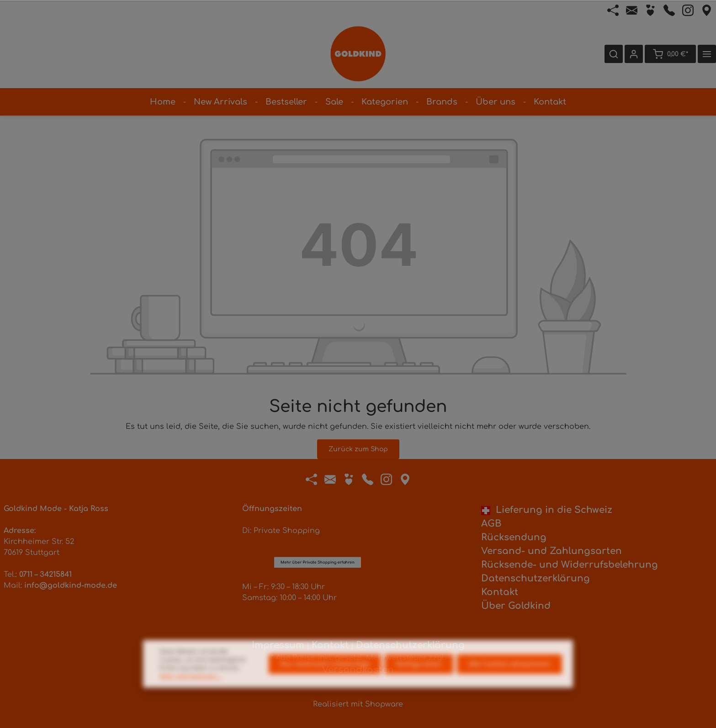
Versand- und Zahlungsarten (552, 551)
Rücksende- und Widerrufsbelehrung (570, 565)
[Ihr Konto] (634, 54)
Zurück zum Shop (358, 449)
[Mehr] (707, 54)
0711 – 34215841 (45, 575)
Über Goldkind (516, 606)
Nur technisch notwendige (325, 682)
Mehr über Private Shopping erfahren (318, 503)
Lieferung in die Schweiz (547, 510)
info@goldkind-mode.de (71, 586)
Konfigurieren (419, 682)
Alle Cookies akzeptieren (509, 682)
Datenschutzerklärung (536, 578)
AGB (491, 524)
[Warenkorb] (670, 54)
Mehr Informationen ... (191, 694)
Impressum (278, 645)
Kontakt (500, 592)
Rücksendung (514, 537)
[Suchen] (614, 54)
